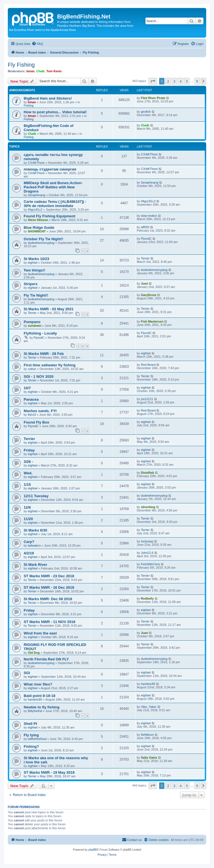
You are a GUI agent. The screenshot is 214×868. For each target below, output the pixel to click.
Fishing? (31, 746)
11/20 (28, 519)
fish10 (32, 415)
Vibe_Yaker (149, 707)
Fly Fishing (21, 65)
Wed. (28, 473)
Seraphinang (37, 195)
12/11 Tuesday (36, 496)
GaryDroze (149, 295)
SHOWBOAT (37, 231)
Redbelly (147, 598)
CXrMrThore (36, 163)
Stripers (31, 284)
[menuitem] (37, 44)
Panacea (31, 399)
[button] (153, 81)
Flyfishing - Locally (40, 333)
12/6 (27, 507)
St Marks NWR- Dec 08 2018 (48, 599)
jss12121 (147, 399)
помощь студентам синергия (50, 169)
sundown (35, 326)
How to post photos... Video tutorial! (55, 112)
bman (31, 71)
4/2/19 (29, 553)
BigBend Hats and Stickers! (48, 98)
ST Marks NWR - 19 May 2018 (49, 772)
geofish (146, 112)
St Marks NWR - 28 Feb (44, 354)
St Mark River (35, 565)
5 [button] (187, 81)
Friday (29, 450)
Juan (145, 283)
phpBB (93, 850)
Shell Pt (30, 724)
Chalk (40, 71)
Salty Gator (149, 758)
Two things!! (34, 270)
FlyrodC (146, 239)
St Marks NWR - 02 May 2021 (49, 309)
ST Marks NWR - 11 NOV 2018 (49, 622)
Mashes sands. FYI (40, 411)
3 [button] (174, 81)
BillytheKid (35, 711)
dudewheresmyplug (41, 243)
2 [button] (168, 81)
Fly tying (31, 735)
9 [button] (197, 81)
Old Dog (34, 653)
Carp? (29, 542)
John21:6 (147, 553)
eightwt (33, 263)
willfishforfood (37, 739)
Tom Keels (54, 71)
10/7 (27, 388)
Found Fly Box (37, 422)
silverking (148, 507)
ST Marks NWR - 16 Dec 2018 (49, 587)
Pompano (32, 322)
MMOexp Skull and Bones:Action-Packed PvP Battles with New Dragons (53, 187)
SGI (27, 673)
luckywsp (147, 541)
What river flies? (38, 684)
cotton (32, 369)
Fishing (29, 105)
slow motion (149, 216)
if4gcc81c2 (35, 210)
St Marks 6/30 (35, 530)
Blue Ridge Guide (39, 228)
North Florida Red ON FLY (46, 659)
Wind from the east (40, 633)
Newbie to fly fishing (42, 707)
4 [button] (180, 81)
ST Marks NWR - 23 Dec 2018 (49, 576)
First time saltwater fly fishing (50, 365)
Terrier (145, 258)
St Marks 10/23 (37, 259)
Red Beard (148, 365)
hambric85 (148, 684)
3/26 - (28, 462)
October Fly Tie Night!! (43, 239)
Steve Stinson (38, 220)
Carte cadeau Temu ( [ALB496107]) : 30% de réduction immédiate (55, 204)
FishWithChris (150, 564)
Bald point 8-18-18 (40, 696)
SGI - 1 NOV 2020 (39, 377)
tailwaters (34, 545)
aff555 (145, 227)
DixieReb (148, 473)
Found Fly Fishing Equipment (49, 216)
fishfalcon (147, 735)
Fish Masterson (152, 321)
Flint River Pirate (153, 98)
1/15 (27, 485)
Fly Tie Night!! (36, 295)
